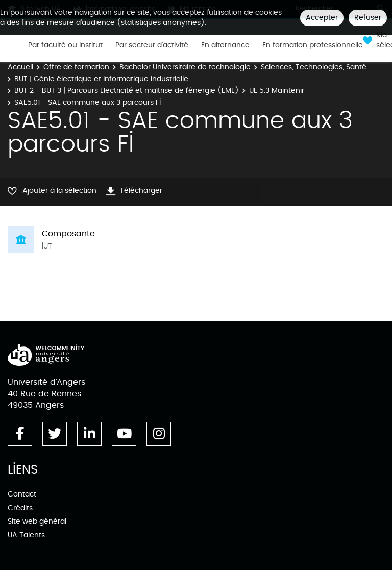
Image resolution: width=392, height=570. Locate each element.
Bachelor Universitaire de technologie (185, 67)
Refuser (368, 18)
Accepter (322, 18)
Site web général (37, 521)
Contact (22, 494)
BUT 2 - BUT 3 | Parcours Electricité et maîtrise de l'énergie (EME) (127, 91)
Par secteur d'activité (152, 45)
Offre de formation (76, 67)
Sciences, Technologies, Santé (314, 67)
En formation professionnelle (313, 45)
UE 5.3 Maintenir (277, 91)
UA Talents (26, 535)
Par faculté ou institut (65, 45)
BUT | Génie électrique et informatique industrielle (101, 79)
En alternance (225, 45)
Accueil (20, 67)
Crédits (20, 508)
